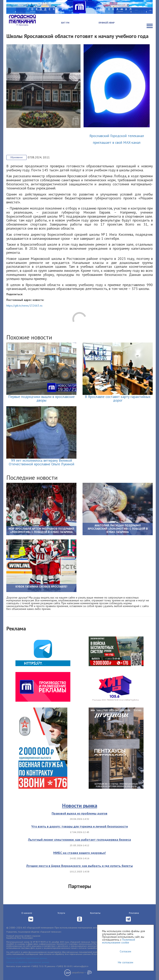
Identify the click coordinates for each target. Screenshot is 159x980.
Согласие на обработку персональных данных (28, 962)
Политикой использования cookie (119, 941)
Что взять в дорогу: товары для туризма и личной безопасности (80, 826)
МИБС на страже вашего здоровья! (79, 853)
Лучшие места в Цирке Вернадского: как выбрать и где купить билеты (79, 866)
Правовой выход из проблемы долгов (79, 813)
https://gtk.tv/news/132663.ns (24, 306)
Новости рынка (80, 806)
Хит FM (65, 23)
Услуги (61, 913)
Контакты (95, 913)
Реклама (134, 913)
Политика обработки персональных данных (27, 958)
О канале (27, 913)
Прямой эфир (107, 23)
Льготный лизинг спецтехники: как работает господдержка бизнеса (79, 840)
